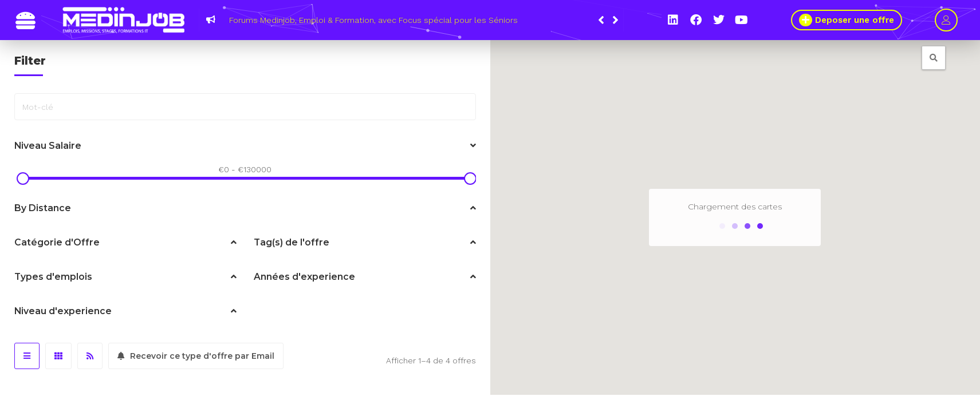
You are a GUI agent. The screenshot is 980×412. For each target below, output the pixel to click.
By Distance (245, 208)
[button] (615, 20)
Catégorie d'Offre (125, 243)
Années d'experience (365, 277)
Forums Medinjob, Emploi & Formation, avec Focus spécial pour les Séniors (373, 20)
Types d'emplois (125, 277)
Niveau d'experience (125, 311)
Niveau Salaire (245, 146)
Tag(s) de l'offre (365, 243)
